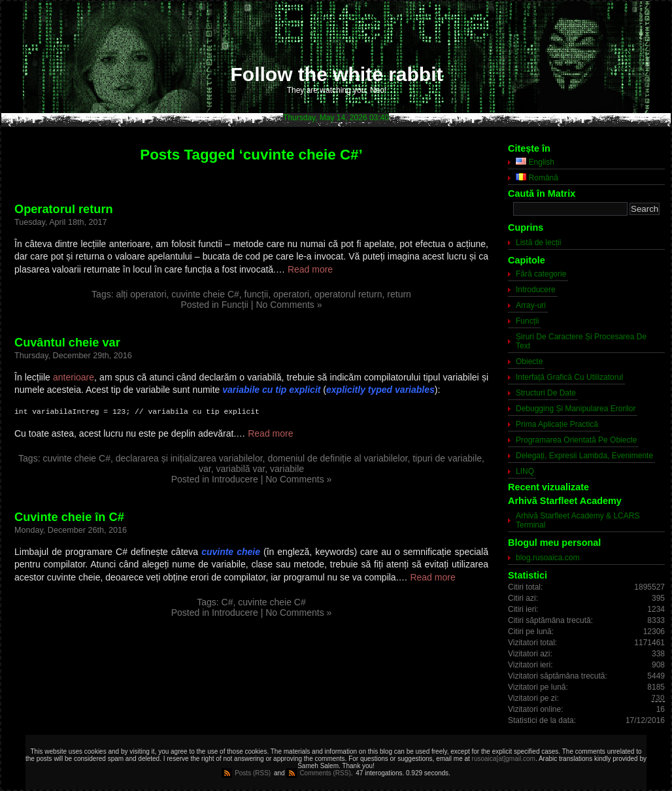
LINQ (525, 471)
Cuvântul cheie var (67, 343)
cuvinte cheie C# (205, 294)
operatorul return (348, 294)
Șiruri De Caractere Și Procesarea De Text (581, 341)
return (399, 294)
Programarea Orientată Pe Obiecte (576, 440)
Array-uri (531, 305)
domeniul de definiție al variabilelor (337, 458)
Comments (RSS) (325, 773)
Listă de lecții (538, 243)
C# (227, 602)
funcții (257, 294)
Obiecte (529, 362)
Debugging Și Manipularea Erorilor (576, 409)
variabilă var (240, 469)
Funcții (235, 305)
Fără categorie (541, 274)
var (205, 469)
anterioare (74, 377)
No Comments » (289, 305)
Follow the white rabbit (337, 74)
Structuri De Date (546, 393)
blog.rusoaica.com (547, 558)
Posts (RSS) (253, 773)
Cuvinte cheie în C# (69, 517)
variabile (287, 469)
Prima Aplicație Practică (557, 424)
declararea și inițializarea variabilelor (189, 458)
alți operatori (141, 294)
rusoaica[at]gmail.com (504, 759)
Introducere (235, 479)
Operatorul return (64, 209)
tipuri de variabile (447, 458)
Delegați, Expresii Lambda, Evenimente (584, 456)
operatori (291, 294)
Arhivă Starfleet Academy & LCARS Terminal (578, 520)
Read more (310, 269)
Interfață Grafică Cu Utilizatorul (569, 377)
